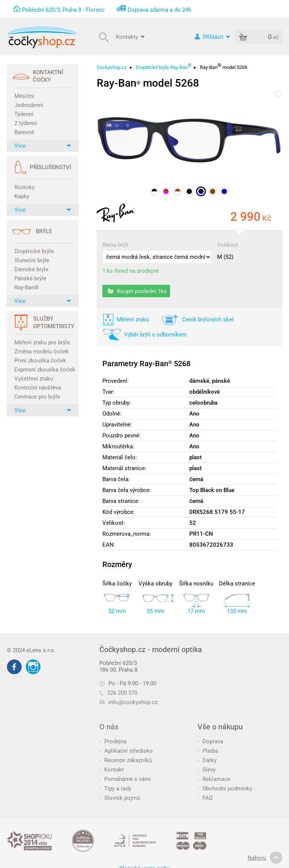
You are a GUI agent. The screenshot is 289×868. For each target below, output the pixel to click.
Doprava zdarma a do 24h (159, 10)
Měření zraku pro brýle (42, 342)
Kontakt (112, 770)
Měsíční (24, 96)
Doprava (210, 741)
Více (43, 146)
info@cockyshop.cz (133, 702)
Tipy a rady (115, 789)
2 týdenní (26, 123)
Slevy (207, 770)
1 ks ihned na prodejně (131, 271)
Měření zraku (133, 319)
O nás (109, 727)
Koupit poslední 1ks (137, 291)
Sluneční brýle (32, 260)
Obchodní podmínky (225, 789)
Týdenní (24, 114)
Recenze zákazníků (125, 760)
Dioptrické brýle (34, 251)
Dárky (207, 760)
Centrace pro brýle (37, 397)
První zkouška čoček (40, 361)
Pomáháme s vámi (125, 779)
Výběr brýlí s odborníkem (155, 335)
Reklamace (214, 779)
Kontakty (130, 37)
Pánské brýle (30, 278)
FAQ (205, 798)
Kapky (22, 196)
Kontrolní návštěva (38, 388)
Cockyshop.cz (112, 67)
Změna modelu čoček (42, 351)
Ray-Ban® (27, 287)
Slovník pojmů (120, 798)
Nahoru (265, 858)
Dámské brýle (31, 269)
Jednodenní (29, 105)
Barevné (24, 132)
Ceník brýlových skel (208, 319)
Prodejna (113, 741)
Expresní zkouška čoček (44, 370)
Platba (208, 751)
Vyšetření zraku (34, 379)
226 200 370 (118, 693)
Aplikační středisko (126, 751)
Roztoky (24, 187)
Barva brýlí (115, 245)
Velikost (228, 245)
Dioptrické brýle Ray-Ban (164, 66)
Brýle (44, 231)
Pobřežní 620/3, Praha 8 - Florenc (63, 10)
